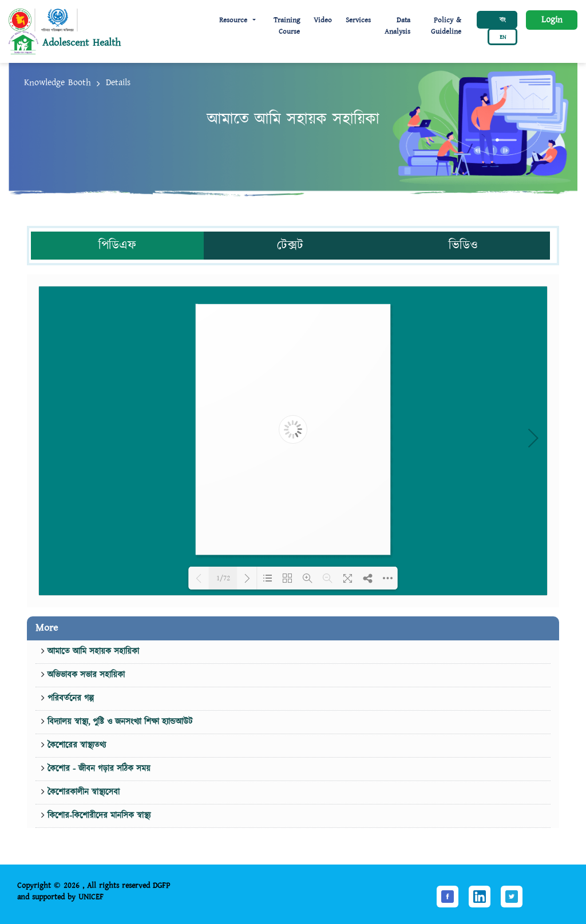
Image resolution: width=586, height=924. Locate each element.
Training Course (287, 26)
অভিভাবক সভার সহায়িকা (85, 675)
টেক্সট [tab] (290, 246)
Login (552, 20)
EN (503, 37)
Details (118, 83)
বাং (502, 20)
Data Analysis (397, 26)
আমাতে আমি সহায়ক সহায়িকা (92, 652)
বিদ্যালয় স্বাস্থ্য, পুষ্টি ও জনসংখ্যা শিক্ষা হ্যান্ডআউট (118, 722)
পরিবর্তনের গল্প (69, 698)
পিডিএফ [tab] (117, 246)
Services (358, 20)
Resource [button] (235, 20)
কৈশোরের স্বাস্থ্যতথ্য (75, 745)
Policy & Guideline (446, 26)
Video (323, 20)
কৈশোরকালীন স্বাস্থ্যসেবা (82, 792)
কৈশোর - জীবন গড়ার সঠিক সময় (98, 769)
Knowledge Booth (58, 83)
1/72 (223, 578)
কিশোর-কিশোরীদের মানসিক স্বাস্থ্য (98, 816)
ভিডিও (463, 246)
